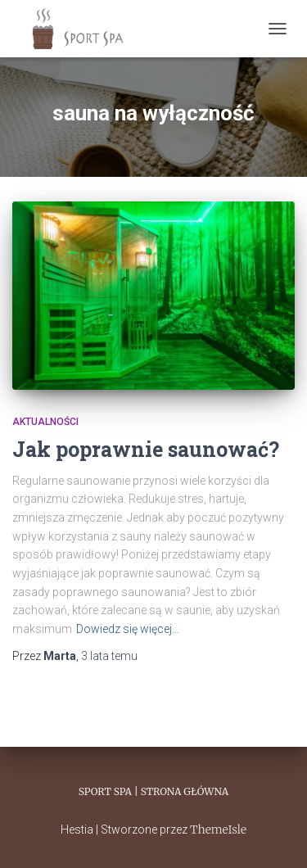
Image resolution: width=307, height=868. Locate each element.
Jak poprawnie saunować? (146, 449)
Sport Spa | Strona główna (153, 791)
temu (109, 656)
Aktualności (45, 422)
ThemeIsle (218, 830)
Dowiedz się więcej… (128, 629)
